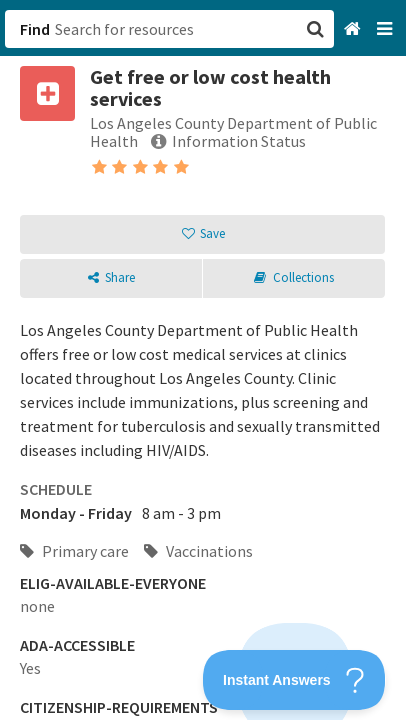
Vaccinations (198, 551)
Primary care (74, 551)
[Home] (354, 29)
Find (35, 29)
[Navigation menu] (386, 29)
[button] (203, 360)
